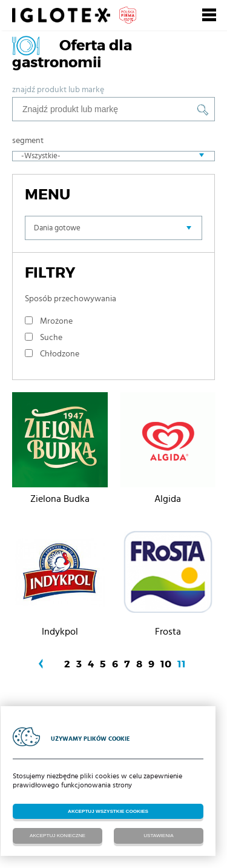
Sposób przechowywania (71, 299)
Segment (28, 141)
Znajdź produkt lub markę (58, 90)
